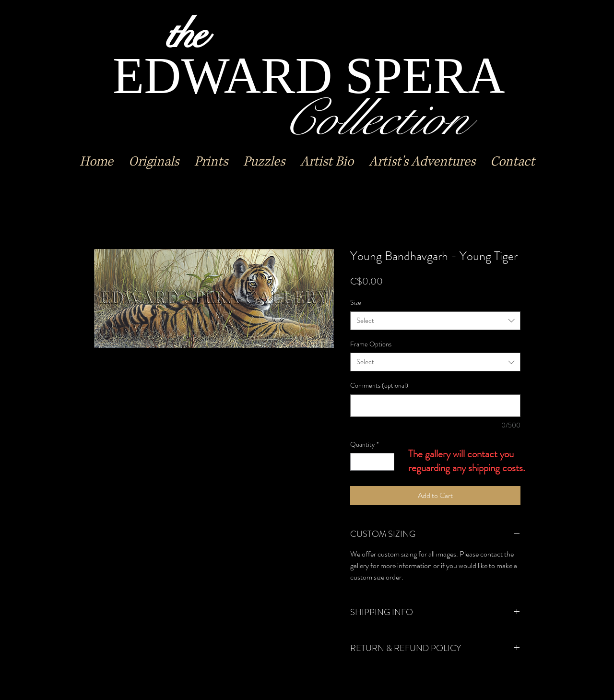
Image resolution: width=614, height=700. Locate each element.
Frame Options (371, 344)
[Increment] (387, 462)
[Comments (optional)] (435, 406)
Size (356, 302)
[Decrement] (358, 462)
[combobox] (435, 321)
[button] (154, 162)
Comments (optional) (379, 386)
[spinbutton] (372, 462)
